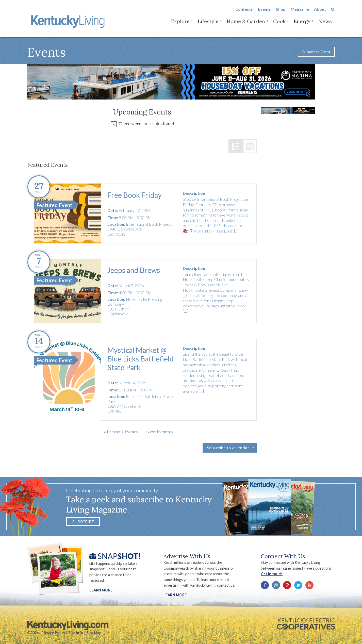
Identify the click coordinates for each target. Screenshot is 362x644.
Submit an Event (316, 52)
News (325, 25)
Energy (302, 25)
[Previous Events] (121, 432)
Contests (244, 13)
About (320, 13)
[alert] (142, 124)
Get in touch (272, 574)
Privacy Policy (53, 633)
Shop (281, 13)
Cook (279, 25)
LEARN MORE (175, 595)
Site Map (94, 633)
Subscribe (83, 522)
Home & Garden (246, 25)
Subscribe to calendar (228, 448)
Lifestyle (208, 25)
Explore (180, 25)
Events (264, 13)
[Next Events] (160, 432)
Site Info (76, 633)
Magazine (300, 13)
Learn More (101, 590)
